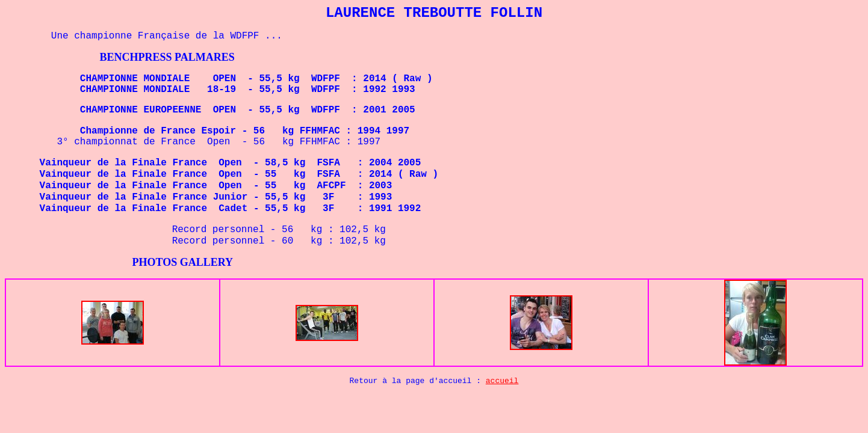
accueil (502, 381)
